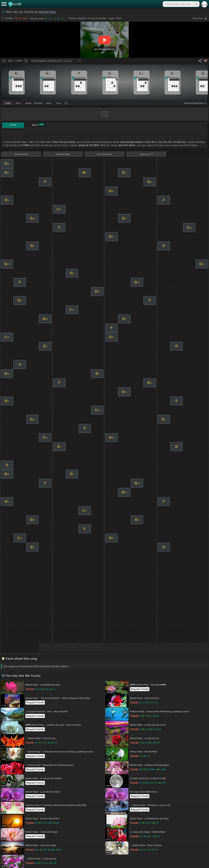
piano (18, 103)
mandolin (38, 103)
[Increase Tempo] (26, 61)
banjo (49, 103)
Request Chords (140, 689)
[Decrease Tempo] (4, 61)
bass (59, 103)
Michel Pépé (47, 12)
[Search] (196, 4)
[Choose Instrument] (66, 103)
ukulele (28, 103)
